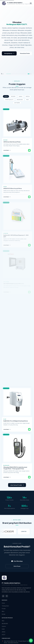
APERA (4, 632)
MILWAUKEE (20, 100)
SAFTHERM (17, 103)
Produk (4, 609)
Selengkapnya (9, 53)
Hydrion (21, 96)
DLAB (3, 629)
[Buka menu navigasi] (31, 3)
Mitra (3, 611)
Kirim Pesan (17, 566)
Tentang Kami (5, 606)
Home (3, 603)
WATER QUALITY (9, 100)
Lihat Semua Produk (17, 485)
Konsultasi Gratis (25, 53)
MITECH (28, 96)
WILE (27, 100)
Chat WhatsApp (17, 561)
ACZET (4, 635)
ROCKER (13, 96)
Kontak (4, 614)
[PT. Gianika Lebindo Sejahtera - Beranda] (16, 3)
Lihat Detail (7, 152)
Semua (6, 96)
